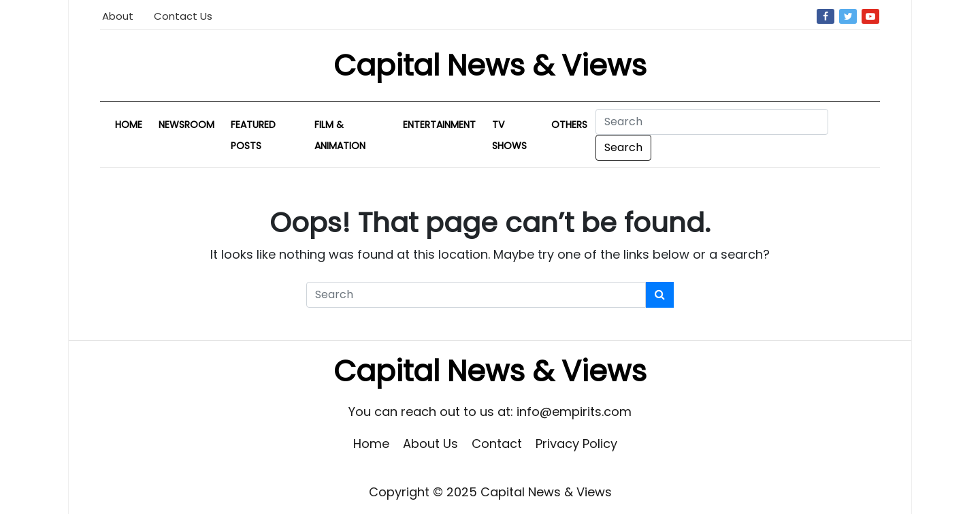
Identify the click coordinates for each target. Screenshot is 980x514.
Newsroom (186, 125)
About (118, 16)
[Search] (712, 122)
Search (623, 147)
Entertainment (439, 125)
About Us (430, 444)
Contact (497, 444)
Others (569, 125)
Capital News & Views (490, 65)
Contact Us (183, 16)
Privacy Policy (576, 444)
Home (129, 125)
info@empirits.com (574, 412)
